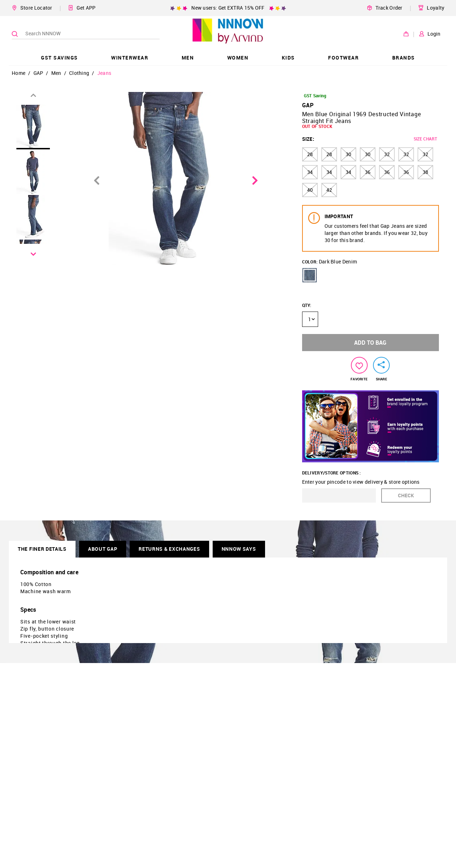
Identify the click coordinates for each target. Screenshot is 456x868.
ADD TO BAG (370, 343)
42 (329, 190)
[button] (310, 275)
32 (387, 154)
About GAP (103, 549)
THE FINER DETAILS (42, 549)
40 (310, 190)
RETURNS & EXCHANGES (169, 549)
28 (310, 154)
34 (310, 172)
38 (425, 172)
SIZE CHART (425, 139)
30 (348, 154)
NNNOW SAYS (239, 549)
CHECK (406, 495)
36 (368, 172)
